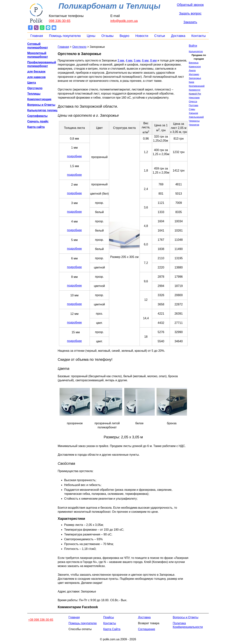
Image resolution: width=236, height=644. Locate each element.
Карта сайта (36, 127)
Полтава (194, 105)
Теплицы (34, 94)
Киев (191, 82)
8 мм (153, 60)
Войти (193, 46)
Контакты (199, 36)
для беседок (36, 72)
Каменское (195, 67)
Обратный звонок (190, 5)
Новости (142, 36)
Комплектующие (39, 99)
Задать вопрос (190, 13)
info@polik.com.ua (124, 21)
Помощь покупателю (65, 36)
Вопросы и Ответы (41, 105)
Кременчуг (195, 90)
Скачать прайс (38, 121)
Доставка (178, 36)
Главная (37, 36)
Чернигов (194, 125)
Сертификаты (37, 116)
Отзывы (107, 36)
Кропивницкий (197, 86)
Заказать (190, 22)
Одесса (193, 101)
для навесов (36, 77)
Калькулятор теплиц (42, 110)
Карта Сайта (112, 629)
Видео (125, 36)
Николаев (194, 98)
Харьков (193, 113)
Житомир (194, 74)
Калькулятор (196, 51)
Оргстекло (35, 88)
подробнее (74, 156)
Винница (194, 63)
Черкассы (194, 121)
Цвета (32, 83)
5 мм (137, 60)
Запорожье (195, 78)
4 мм (129, 60)
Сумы (192, 109)
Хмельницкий (196, 117)
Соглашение (147, 629)
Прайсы (109, 617)
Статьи (160, 36)
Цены (91, 36)
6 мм (145, 60)
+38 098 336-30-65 (41, 620)
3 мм (121, 60)
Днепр (192, 70)
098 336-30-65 (60, 21)
